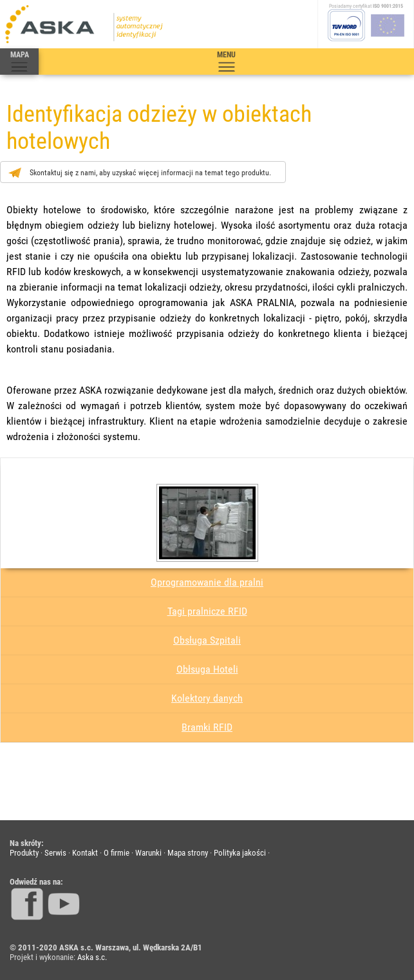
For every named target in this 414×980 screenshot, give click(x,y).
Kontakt (85, 853)
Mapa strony (188, 853)
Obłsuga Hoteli (207, 669)
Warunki (148, 853)
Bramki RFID (207, 727)
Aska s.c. (92, 957)
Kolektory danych (207, 698)
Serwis (55, 853)
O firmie (117, 853)
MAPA (19, 62)
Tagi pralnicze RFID (207, 611)
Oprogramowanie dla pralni (207, 582)
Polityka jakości (240, 853)
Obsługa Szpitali (207, 640)
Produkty (24, 853)
